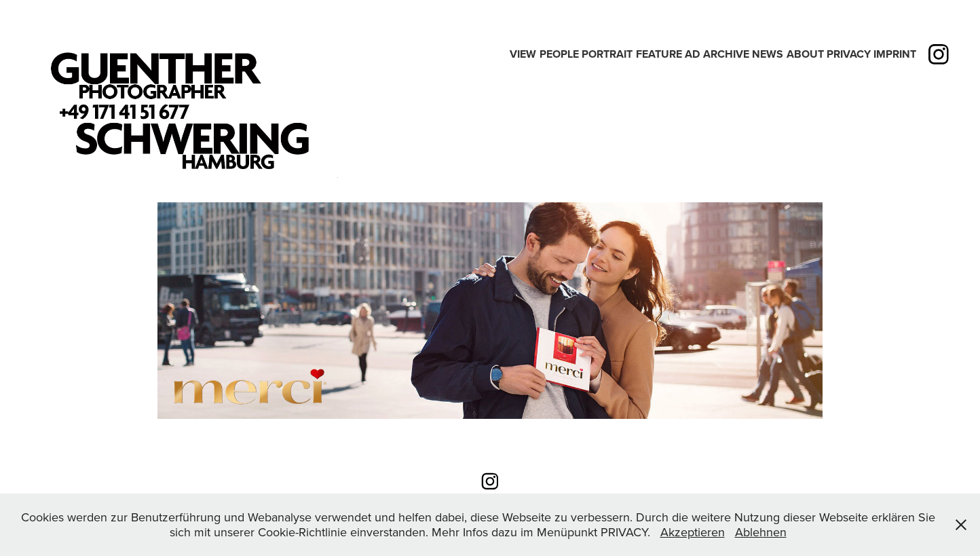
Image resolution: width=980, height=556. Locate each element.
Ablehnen (761, 532)
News (768, 54)
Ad (692, 54)
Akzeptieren (693, 532)
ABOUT (805, 54)
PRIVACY (849, 54)
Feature (659, 54)
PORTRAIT (607, 54)
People (559, 54)
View (523, 54)
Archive (726, 54)
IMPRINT (895, 54)
